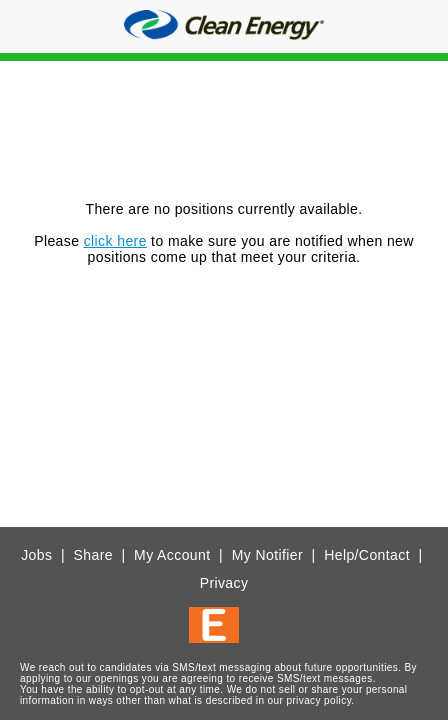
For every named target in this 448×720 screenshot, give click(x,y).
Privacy (224, 583)
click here (115, 241)
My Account (172, 555)
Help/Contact (367, 555)
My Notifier (267, 555)
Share (93, 555)
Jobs (36, 555)
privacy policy (318, 700)
